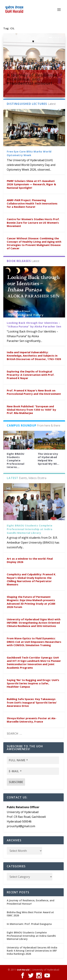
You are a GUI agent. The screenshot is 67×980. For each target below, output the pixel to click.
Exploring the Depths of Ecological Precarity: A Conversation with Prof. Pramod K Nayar (31, 375)
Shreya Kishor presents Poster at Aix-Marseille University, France (32, 720)
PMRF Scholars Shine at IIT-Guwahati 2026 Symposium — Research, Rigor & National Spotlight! (31, 184)
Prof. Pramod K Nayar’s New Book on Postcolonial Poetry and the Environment (34, 392)
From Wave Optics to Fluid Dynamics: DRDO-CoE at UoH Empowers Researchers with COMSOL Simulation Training (34, 642)
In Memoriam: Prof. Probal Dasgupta (29, 924)
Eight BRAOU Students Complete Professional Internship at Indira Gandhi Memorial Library (30, 529)
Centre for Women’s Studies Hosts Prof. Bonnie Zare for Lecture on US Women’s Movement (33, 222)
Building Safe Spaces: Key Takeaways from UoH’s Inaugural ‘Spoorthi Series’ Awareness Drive (32, 702)
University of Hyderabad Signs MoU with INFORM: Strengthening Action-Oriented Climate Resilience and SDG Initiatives (34, 623)
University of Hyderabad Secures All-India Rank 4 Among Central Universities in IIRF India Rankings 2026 (32, 951)
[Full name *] (33, 760)
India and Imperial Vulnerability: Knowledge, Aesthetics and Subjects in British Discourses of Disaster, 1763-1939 (34, 356)
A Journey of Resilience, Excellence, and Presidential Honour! (33, 79)
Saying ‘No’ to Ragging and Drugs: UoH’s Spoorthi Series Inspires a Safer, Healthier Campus (33, 683)
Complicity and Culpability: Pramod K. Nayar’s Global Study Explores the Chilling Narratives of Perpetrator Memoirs (31, 579)
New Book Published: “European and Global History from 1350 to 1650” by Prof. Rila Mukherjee (31, 410)
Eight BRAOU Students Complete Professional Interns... (16, 460)
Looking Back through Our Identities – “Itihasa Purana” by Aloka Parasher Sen (34, 325)
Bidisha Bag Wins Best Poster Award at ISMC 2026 (30, 914)
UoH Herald (23, 970)
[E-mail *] (33, 771)
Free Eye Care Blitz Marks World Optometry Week (29, 153)
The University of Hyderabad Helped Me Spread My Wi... (49, 459)
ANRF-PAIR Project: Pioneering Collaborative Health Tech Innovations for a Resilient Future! (32, 203)
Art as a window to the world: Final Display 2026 (30, 560)
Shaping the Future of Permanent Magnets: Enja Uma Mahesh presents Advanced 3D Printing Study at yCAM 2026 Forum (31, 602)
